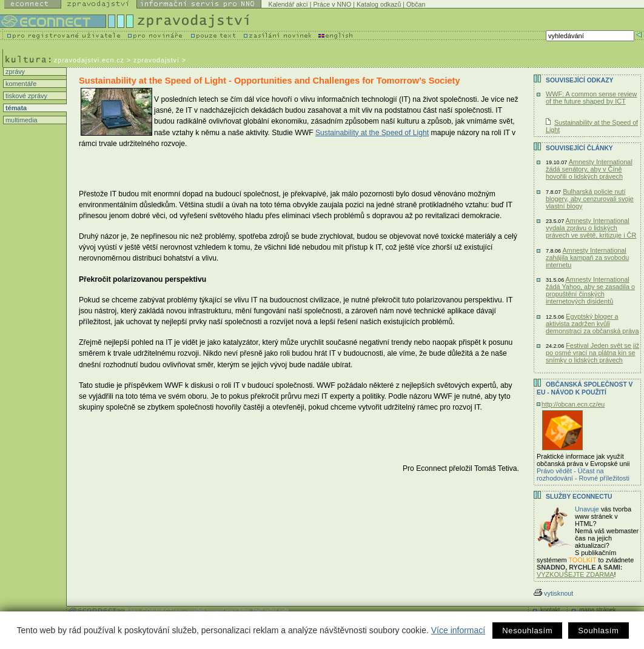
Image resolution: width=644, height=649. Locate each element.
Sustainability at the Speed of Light (372, 133)
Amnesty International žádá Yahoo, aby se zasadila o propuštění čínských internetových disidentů (590, 290)
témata (15, 108)
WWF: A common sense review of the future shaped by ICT (591, 98)
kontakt (550, 610)
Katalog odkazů (379, 4)
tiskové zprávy (25, 96)
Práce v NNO (332, 4)
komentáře (20, 84)
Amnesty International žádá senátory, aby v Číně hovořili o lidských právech (589, 169)
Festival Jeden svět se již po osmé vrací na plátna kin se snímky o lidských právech (592, 353)
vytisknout (553, 593)
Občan (416, 4)
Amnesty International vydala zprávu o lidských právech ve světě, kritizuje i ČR (591, 228)
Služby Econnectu (579, 497)
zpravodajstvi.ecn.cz (89, 60)
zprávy (14, 72)
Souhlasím (598, 631)
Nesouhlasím (527, 631)
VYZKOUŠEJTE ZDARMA (575, 574)
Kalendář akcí (288, 4)
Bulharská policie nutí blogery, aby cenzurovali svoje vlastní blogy (590, 199)
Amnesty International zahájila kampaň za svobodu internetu (587, 258)
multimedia (21, 120)
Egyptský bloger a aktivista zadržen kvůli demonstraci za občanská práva (592, 324)
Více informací (458, 630)
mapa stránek (598, 610)
